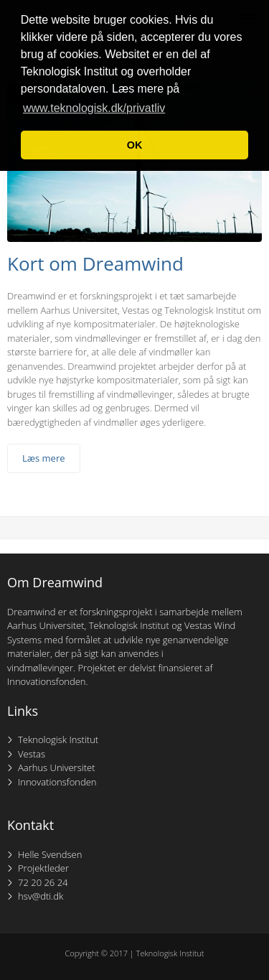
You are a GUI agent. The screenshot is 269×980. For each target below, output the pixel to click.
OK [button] (135, 145)
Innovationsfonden (57, 782)
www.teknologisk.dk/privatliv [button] (94, 108)
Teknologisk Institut (58, 739)
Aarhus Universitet (57, 767)
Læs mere (44, 458)
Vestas (32, 754)
